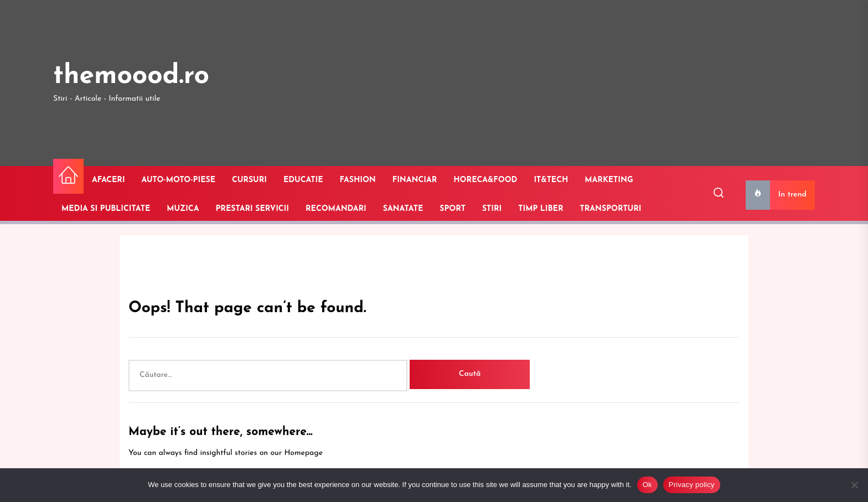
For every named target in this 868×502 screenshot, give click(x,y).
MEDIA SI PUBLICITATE (106, 209)
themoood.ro (131, 76)
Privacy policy (692, 485)
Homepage (303, 453)
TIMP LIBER (541, 209)
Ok (647, 485)
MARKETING (609, 180)
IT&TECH (551, 180)
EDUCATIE (303, 180)
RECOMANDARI (336, 209)
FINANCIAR (415, 180)
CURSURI (249, 180)
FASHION (358, 180)
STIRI (492, 209)
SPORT (453, 209)
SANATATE (403, 209)
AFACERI (108, 180)
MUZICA (183, 209)
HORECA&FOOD (485, 180)
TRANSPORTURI (611, 209)
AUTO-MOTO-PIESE (179, 180)
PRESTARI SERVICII (252, 209)
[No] (854, 485)
